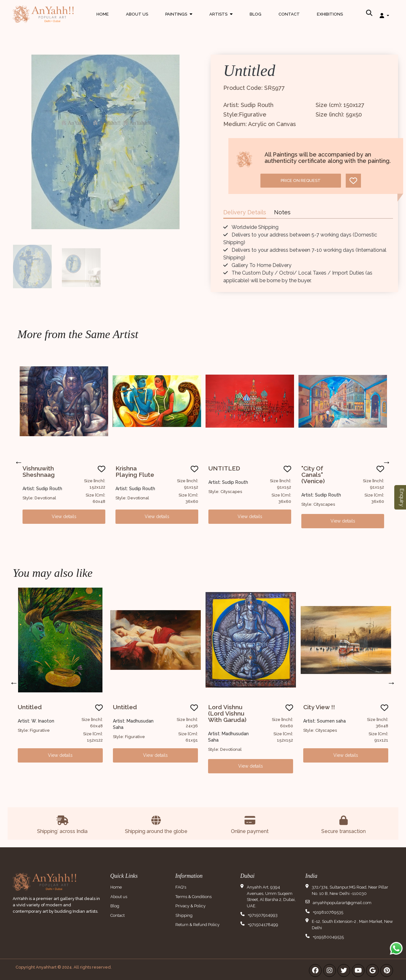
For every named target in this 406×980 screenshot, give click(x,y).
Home (103, 14)
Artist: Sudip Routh (42, 489)
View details (64, 517)
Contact (289, 14)
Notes (282, 212)
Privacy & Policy (190, 906)
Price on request (301, 180)
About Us (137, 14)
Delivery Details (245, 212)
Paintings (179, 20)
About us (119, 897)
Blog (255, 14)
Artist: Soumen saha (324, 721)
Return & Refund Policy (197, 925)
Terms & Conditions (193, 897)
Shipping (184, 915)
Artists (221, 20)
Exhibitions (330, 14)
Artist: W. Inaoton (36, 721)
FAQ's (181, 887)
